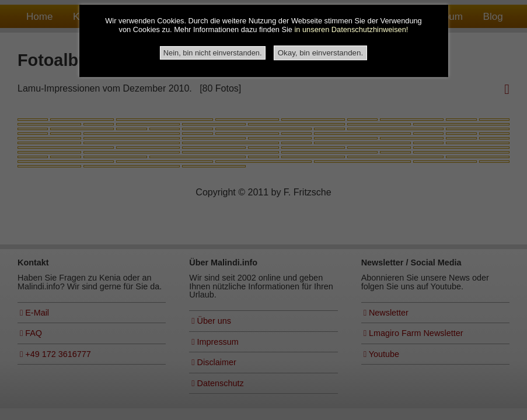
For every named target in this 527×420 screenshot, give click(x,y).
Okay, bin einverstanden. (320, 53)
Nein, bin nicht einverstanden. (213, 53)
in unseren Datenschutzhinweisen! (351, 30)
